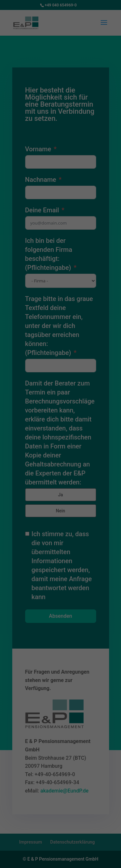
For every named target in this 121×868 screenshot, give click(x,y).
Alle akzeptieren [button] (60, 480)
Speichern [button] (60, 499)
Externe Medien (92, 458)
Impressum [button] (92, 539)
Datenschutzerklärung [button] (64, 539)
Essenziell (20, 458)
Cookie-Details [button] (32, 539)
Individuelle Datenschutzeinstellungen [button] (60, 521)
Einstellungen (49, 437)
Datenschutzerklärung (27, 430)
